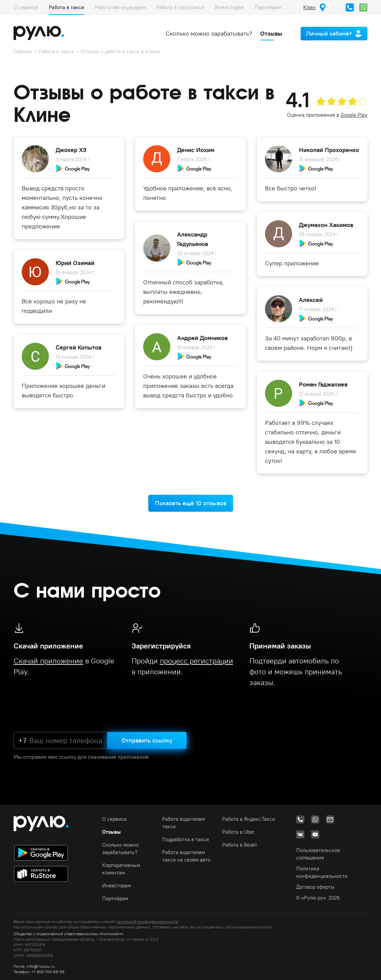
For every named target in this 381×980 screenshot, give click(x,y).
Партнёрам (268, 7)
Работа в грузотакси (180, 7)
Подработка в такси (186, 839)
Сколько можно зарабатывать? (209, 33)
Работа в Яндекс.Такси (249, 819)
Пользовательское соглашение (318, 854)
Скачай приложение (48, 661)
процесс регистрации (196, 661)
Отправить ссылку (147, 740)
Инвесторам (230, 7)
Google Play (354, 115)
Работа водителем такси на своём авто (186, 856)
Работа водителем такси (184, 823)
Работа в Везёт (240, 845)
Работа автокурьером (120, 7)
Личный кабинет (329, 33)
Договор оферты (315, 887)
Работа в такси (66, 7)
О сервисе (26, 7)
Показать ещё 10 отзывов (191, 503)
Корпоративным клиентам (121, 869)
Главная (23, 51)
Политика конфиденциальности (322, 872)
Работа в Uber (239, 832)
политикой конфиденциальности (147, 921)
